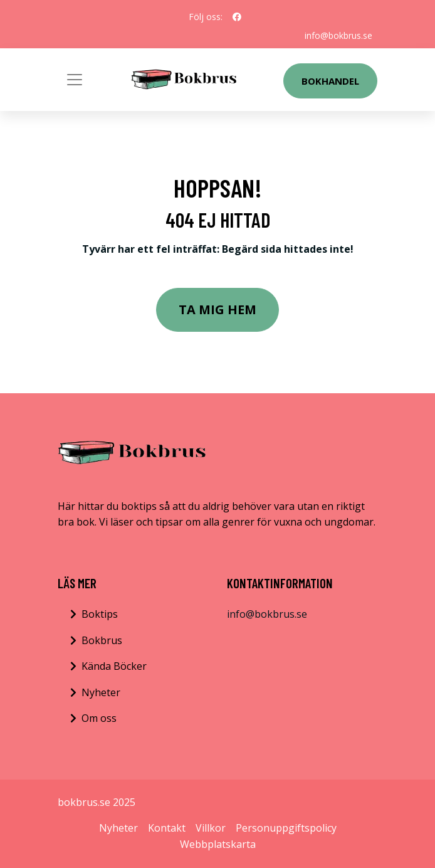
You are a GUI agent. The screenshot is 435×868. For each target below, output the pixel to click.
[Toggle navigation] (75, 80)
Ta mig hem (217, 310)
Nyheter (101, 692)
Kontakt (167, 828)
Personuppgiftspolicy (286, 828)
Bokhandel (330, 81)
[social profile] (237, 17)
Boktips (100, 614)
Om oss (99, 718)
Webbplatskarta (218, 844)
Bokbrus (102, 640)
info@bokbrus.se (338, 35)
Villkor (211, 828)
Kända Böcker (114, 666)
